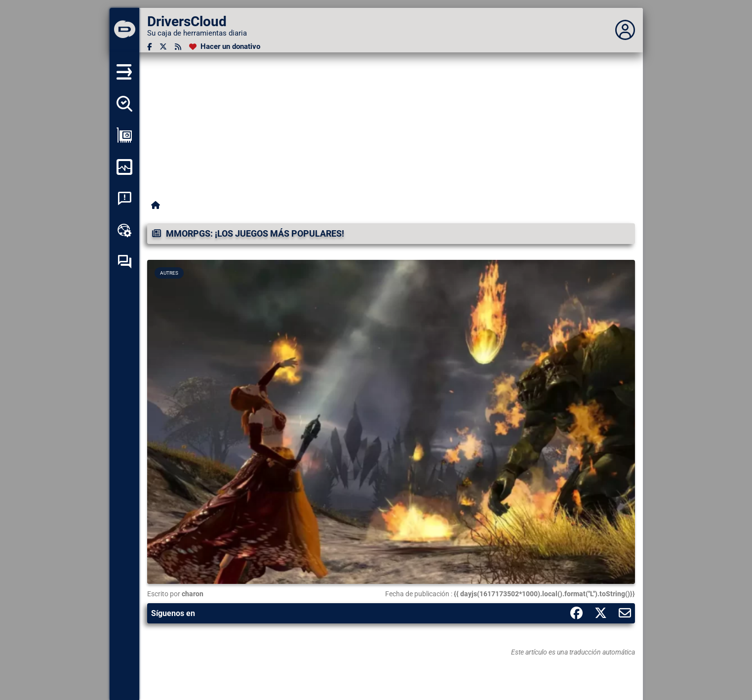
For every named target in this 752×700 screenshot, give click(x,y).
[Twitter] (163, 47)
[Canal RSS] (178, 47)
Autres (169, 273)
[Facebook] (149, 47)
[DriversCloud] (124, 30)
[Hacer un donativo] (225, 47)
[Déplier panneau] (625, 30)
